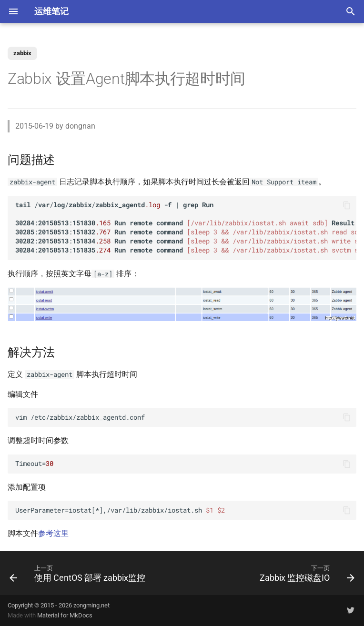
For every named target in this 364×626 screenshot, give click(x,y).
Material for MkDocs (65, 615)
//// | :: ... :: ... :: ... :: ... (186, 227)
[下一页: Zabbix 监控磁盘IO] (306, 573)
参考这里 (53, 533)
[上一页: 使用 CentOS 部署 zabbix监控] (79, 573)
